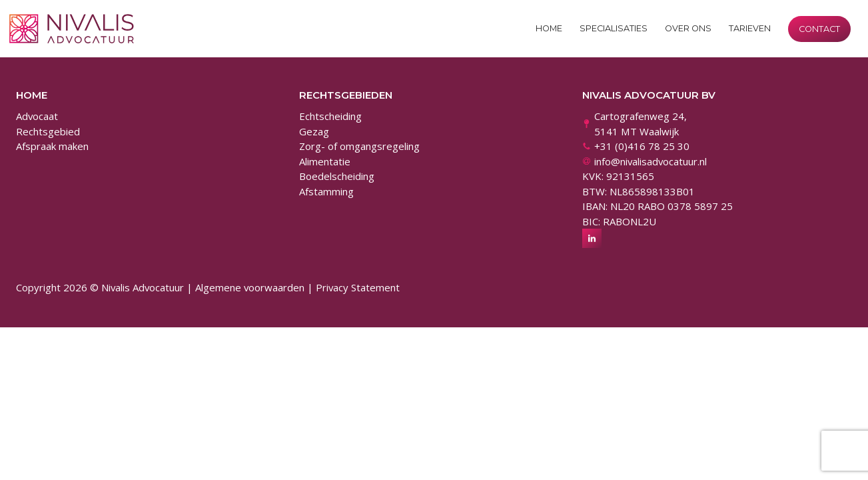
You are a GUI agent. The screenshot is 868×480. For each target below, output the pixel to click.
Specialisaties (614, 28)
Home (549, 28)
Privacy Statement (358, 287)
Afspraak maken (52, 146)
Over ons (688, 28)
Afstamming (326, 191)
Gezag (314, 131)
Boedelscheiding (337, 176)
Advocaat (37, 116)
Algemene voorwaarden (250, 287)
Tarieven (750, 28)
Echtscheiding (330, 116)
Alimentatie (325, 161)
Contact (819, 29)
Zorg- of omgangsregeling (359, 146)
